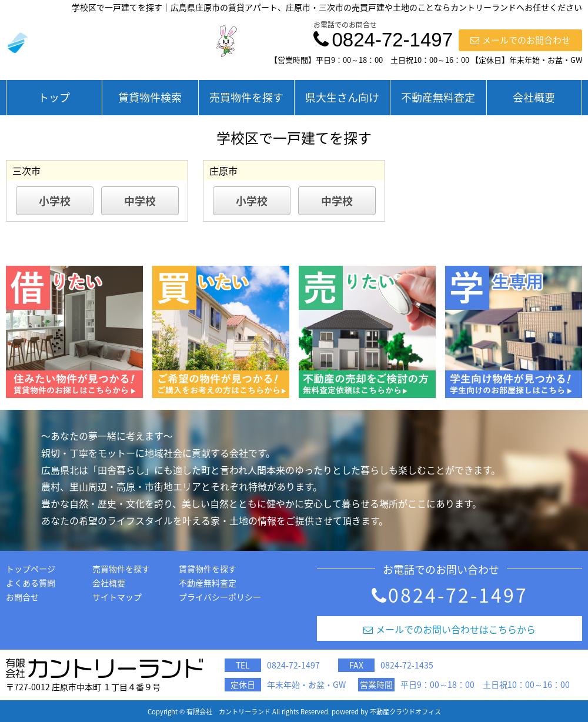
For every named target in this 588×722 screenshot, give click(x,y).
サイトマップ (117, 597)
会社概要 (534, 97)
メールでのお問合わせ (520, 40)
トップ (54, 97)
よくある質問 (31, 583)
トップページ (31, 569)
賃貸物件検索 (150, 97)
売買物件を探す (246, 97)
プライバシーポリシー (220, 597)
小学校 (55, 201)
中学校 (140, 201)
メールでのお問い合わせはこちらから (450, 629)
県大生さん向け (342, 97)
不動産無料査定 (438, 97)
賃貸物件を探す (208, 569)
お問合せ (22, 597)
